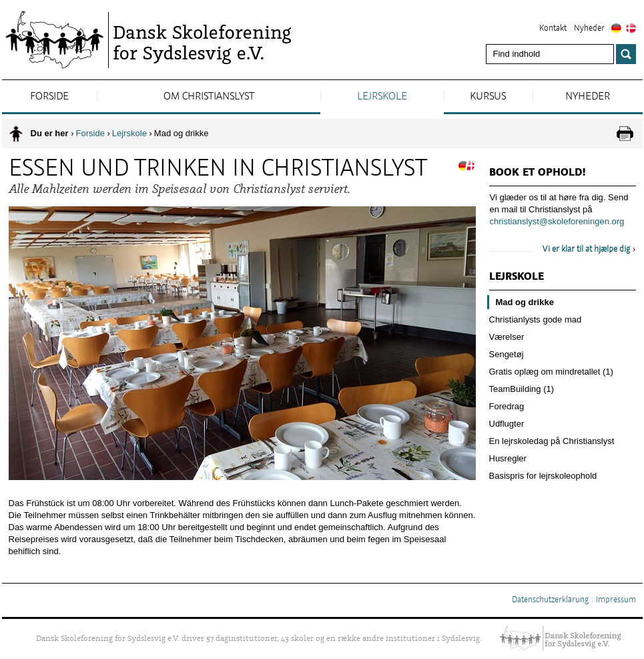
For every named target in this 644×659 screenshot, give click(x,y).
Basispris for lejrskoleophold (543, 476)
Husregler (508, 458)
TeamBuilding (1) (522, 389)
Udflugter (507, 424)
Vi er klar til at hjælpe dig (586, 250)
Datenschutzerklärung (550, 600)
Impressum (616, 600)
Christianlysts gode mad (536, 319)
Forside (49, 97)
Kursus (488, 97)
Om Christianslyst (209, 97)
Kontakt (553, 29)
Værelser (507, 337)
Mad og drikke (525, 302)
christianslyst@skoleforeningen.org (557, 221)
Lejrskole (382, 97)
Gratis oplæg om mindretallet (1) (551, 372)
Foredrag (507, 406)
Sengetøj (507, 354)
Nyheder (589, 29)
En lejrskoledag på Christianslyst (552, 441)
